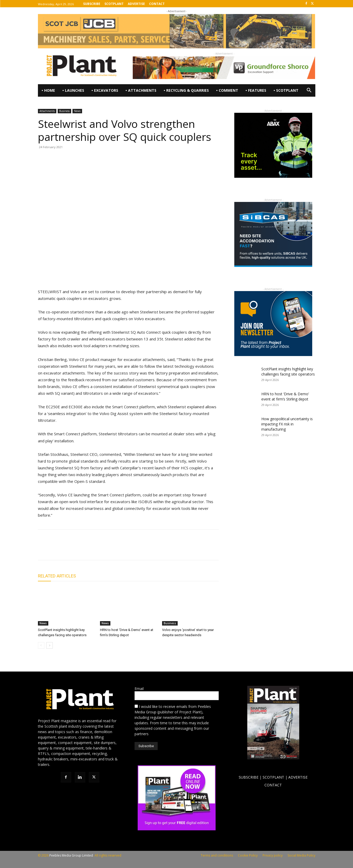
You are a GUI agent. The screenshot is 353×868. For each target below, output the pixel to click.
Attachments (47, 111)
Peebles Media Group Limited (71, 855)
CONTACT (273, 785)
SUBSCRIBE (249, 777)
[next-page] (49, 645)
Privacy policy (273, 855)
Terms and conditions (217, 855)
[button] (309, 90)
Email (139, 689)
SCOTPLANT (273, 777)
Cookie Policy (248, 855)
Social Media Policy (301, 855)
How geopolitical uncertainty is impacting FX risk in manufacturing (287, 424)
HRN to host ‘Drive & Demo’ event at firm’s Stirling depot (285, 396)
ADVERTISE (298, 777)
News (77, 111)
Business (64, 111)
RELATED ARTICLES (57, 576)
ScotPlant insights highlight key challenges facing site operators (288, 371)
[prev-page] (41, 645)
